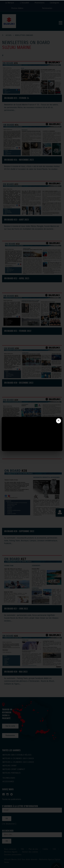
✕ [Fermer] (59, 421)
